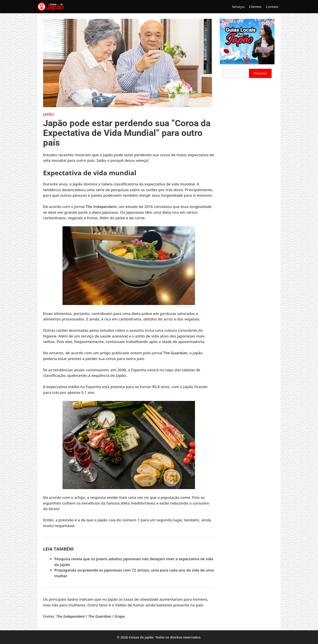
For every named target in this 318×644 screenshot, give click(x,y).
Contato (272, 7)
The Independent (101, 207)
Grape (120, 616)
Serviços (238, 7)
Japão (49, 114)
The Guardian (175, 353)
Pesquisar (260, 73)
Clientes (255, 7)
